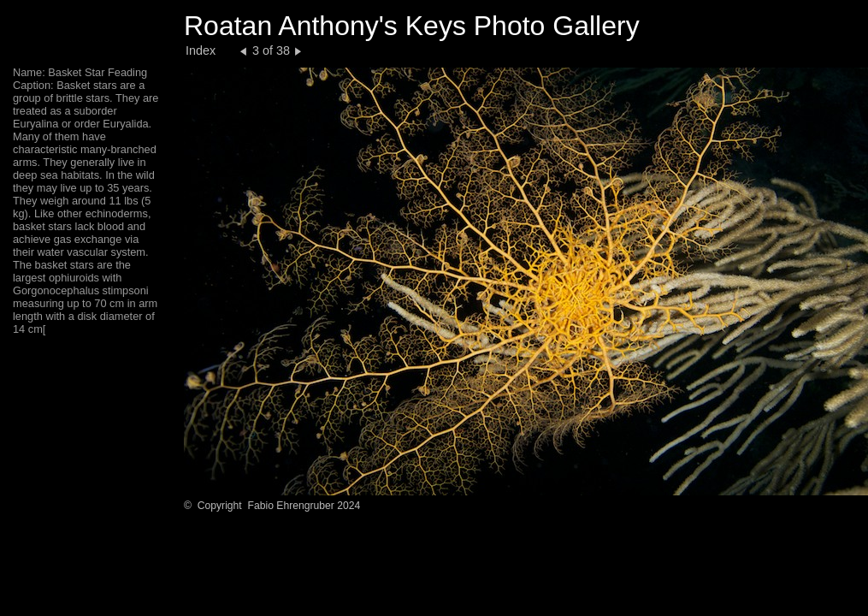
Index (201, 50)
